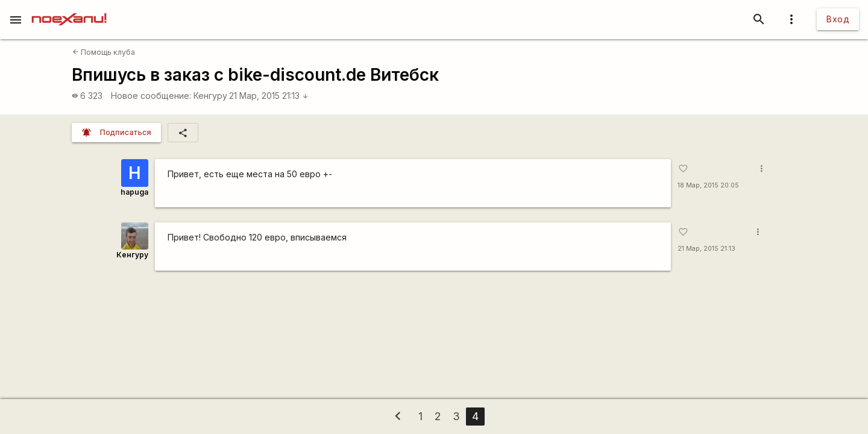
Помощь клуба (104, 52)
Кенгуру (210, 96)
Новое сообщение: (151, 96)
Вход (838, 19)
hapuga (134, 192)
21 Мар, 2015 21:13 (269, 96)
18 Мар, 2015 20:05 (708, 185)
